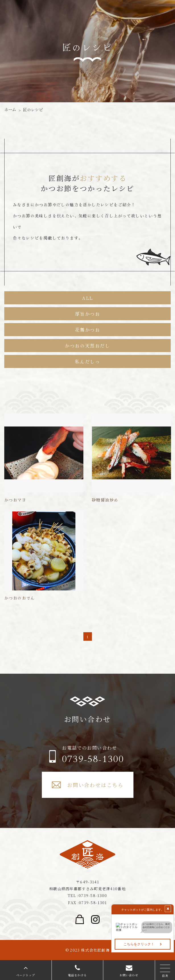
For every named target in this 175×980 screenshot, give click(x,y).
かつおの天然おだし (87, 346)
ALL (87, 298)
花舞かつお (87, 330)
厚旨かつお (87, 314)
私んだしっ (87, 361)
